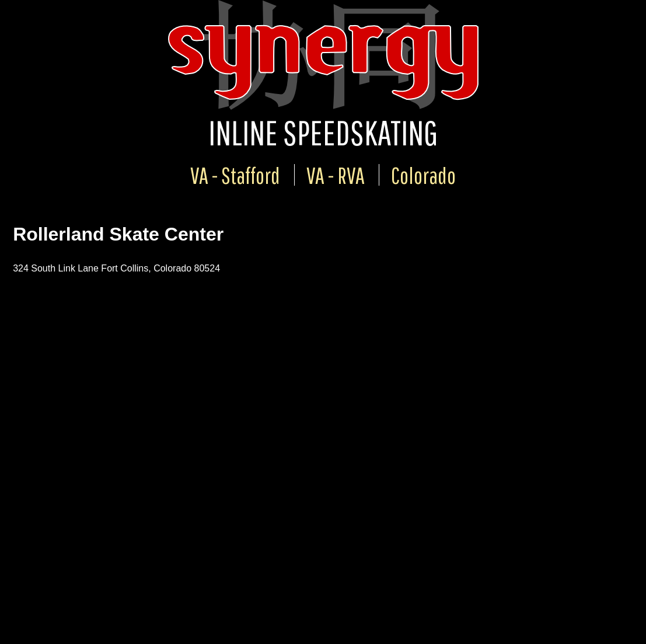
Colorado (423, 175)
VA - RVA (336, 175)
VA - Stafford (235, 175)
